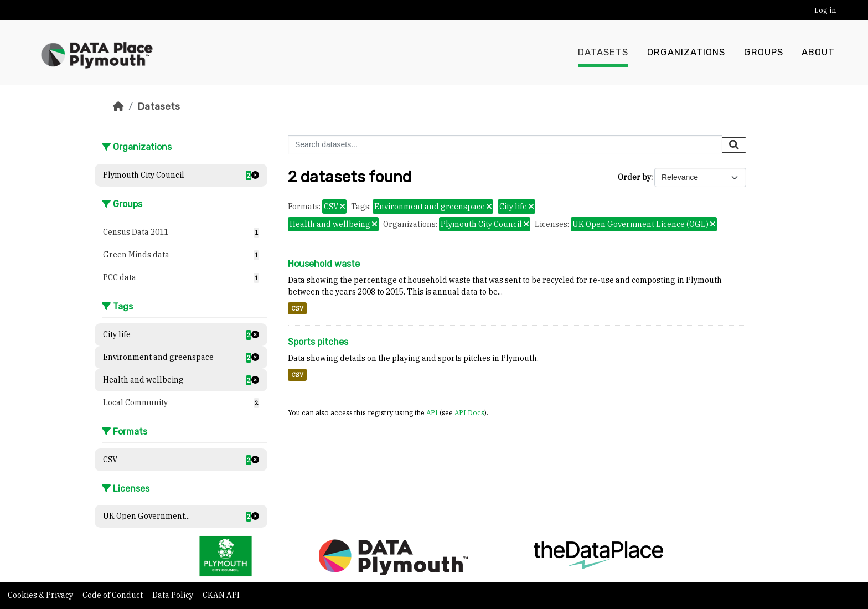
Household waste (324, 264)
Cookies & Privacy (41, 595)
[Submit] (734, 145)
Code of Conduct (113, 595)
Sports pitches (318, 342)
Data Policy (174, 595)
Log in (825, 10)
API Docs (469, 412)
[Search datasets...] (505, 145)
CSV (297, 308)
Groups (764, 53)
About (818, 53)
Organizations (686, 53)
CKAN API (221, 595)
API (432, 412)
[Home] (118, 106)
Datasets (603, 53)
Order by (634, 177)
